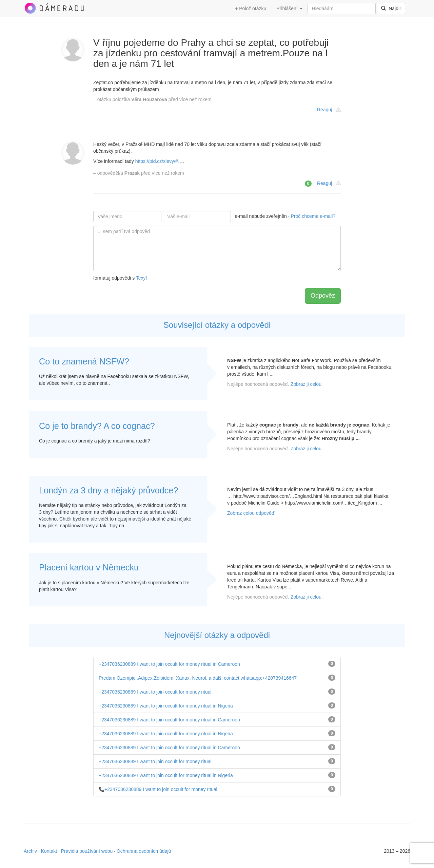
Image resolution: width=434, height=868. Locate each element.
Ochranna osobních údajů (144, 851)
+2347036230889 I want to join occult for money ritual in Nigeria (166, 706)
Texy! (142, 278)
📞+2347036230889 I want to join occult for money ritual (158, 789)
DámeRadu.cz (54, 8)
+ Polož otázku (251, 8)
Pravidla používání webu (87, 851)
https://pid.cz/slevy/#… (159, 161)
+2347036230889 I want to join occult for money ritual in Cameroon (169, 664)
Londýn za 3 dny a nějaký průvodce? (108, 490)
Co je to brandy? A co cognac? (97, 426)
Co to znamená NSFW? (84, 361)
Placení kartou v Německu (89, 567)
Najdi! (391, 8)
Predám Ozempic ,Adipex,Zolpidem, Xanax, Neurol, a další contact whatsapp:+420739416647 (198, 678)
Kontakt (49, 851)
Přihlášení (289, 8)
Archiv (30, 851)
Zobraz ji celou (306, 384)
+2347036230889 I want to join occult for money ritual (155, 692)
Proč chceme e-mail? (313, 216)
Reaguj (324, 110)
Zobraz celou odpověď (251, 513)
